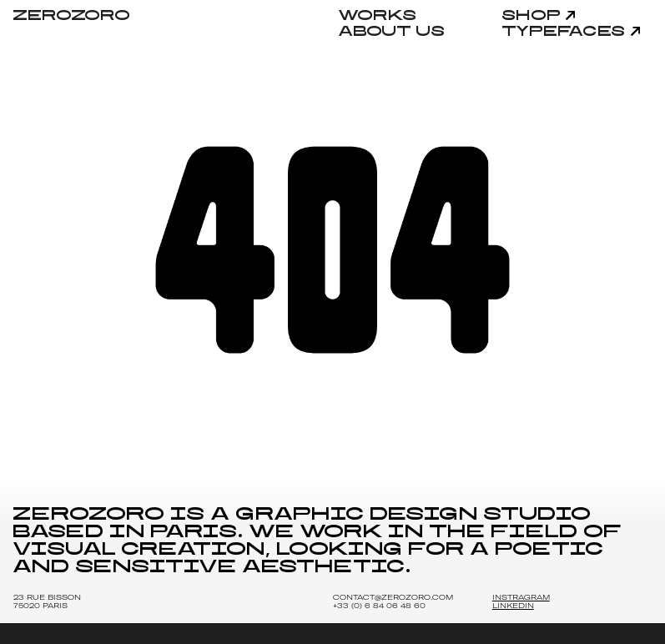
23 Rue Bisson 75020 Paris (47, 601)
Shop (532, 16)
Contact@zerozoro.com (393, 597)
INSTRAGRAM (521, 597)
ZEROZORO (72, 16)
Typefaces (564, 32)
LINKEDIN (513, 606)
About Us (393, 32)
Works (378, 16)
